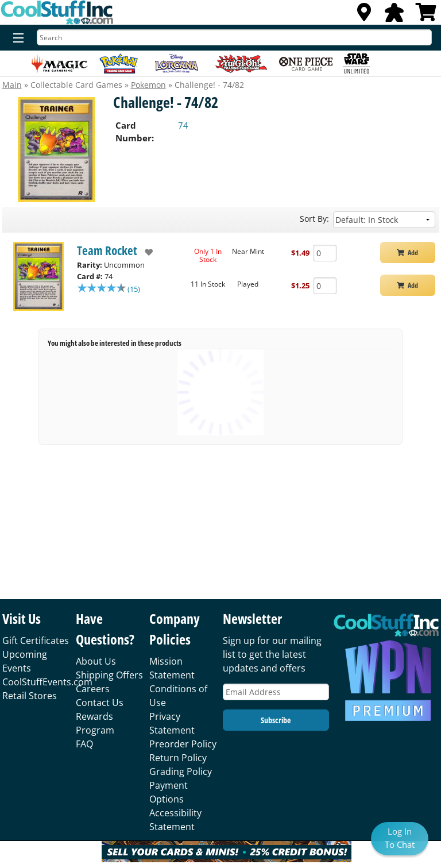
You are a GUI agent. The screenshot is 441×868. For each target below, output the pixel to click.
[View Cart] (426, 16)
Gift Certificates (36, 641)
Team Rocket (107, 250)
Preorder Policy (183, 744)
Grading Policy (181, 771)
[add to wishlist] (145, 252)
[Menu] (16, 38)
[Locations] (364, 16)
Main (12, 85)
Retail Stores (30, 696)
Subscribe (276, 720)
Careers (93, 689)
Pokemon (148, 85)
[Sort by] (384, 220)
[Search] (234, 37)
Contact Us (100, 703)
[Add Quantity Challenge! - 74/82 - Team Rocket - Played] (325, 286)
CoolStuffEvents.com (47, 682)
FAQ (84, 744)
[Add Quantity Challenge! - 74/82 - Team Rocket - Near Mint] (325, 253)
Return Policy (178, 758)
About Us (96, 661)
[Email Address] (276, 692)
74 (183, 125)
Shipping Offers (109, 675)
